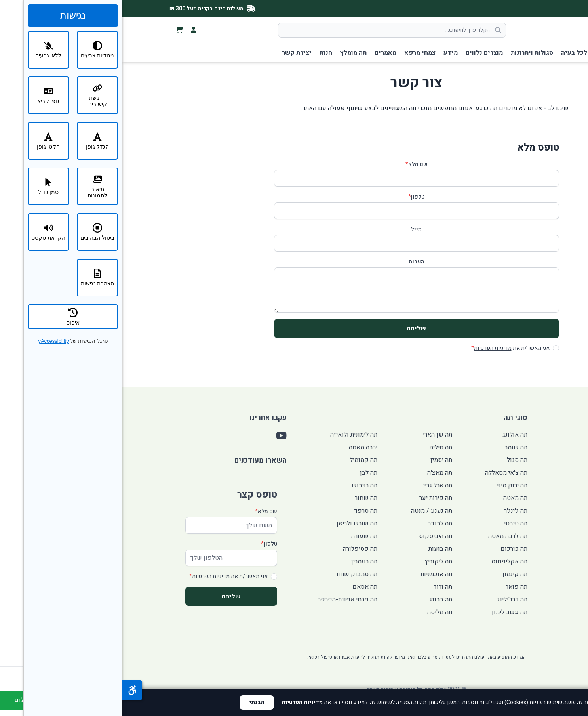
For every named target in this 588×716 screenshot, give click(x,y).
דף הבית (523, 53)
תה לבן (246, 473)
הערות (294, 262)
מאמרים (263, 53)
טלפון (294, 197)
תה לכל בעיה (457, 53)
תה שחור (244, 498)
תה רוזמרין (242, 561)
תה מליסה (317, 612)
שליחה (294, 328)
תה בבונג (318, 600)
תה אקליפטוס (387, 561)
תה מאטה (393, 498)
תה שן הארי (315, 435)
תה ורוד (320, 587)
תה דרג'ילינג (390, 600)
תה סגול (395, 460)
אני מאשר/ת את (388, 348)
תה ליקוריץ (316, 561)
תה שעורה (242, 536)
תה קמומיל (241, 460)
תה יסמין (319, 460)
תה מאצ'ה (317, 473)
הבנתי (134, 702)
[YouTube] (537, 9)
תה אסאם (243, 587)
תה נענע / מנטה (309, 511)
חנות (204, 53)
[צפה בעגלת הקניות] (57, 30)
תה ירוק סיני (390, 485)
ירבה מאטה (241, 447)
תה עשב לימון (387, 612)
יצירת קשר (174, 53)
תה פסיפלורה (238, 549)
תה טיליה (319, 447)
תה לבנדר (318, 523)
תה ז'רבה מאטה (385, 536)
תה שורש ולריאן (235, 523)
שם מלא (294, 164)
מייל (294, 229)
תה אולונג (393, 435)
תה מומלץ (231, 53)
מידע (328, 53)
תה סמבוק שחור (234, 574)
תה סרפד (243, 511)
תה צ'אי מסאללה (384, 473)
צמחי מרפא (298, 53)
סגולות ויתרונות (410, 53)
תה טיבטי (393, 523)
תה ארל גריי (315, 485)
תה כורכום (392, 549)
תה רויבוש (242, 485)
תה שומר (394, 447)
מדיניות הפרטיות (370, 348)
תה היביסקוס (313, 536)
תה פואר (394, 587)
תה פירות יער (313, 498)
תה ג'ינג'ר (393, 511)
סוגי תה (493, 53)
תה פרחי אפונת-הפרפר (225, 600)
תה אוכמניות (314, 574)
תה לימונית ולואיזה (231, 435)
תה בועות (318, 549)
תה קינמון (393, 574)
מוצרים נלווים (362, 53)
